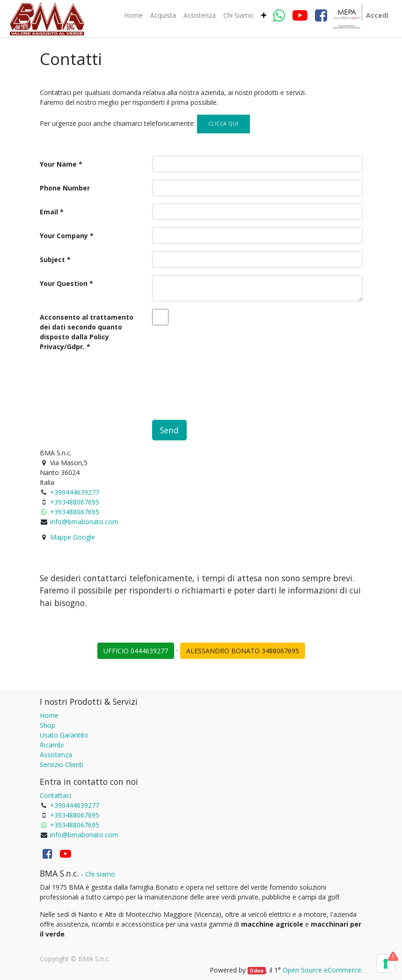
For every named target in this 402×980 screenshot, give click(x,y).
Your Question (64, 283)
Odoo (256, 971)
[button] (264, 15)
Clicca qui (223, 124)
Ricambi (52, 745)
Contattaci (55, 795)
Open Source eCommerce (322, 970)
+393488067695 (75, 502)
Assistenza (56, 755)
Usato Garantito (64, 735)
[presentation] (111, 380)
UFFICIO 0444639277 (136, 651)
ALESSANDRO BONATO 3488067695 (243, 651)
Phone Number (65, 188)
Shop (48, 725)
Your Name (58, 164)
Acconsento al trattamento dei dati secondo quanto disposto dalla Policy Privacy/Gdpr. (87, 332)
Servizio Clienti (62, 764)
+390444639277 (75, 492)
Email (49, 212)
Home (49, 715)
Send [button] (169, 430)
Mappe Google (73, 537)
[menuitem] (133, 15)
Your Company (64, 236)
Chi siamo (100, 874)
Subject (52, 260)
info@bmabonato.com (84, 522)
